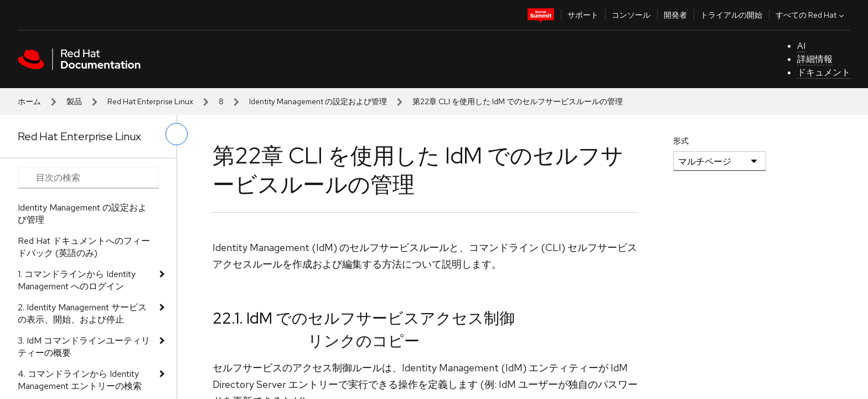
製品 (74, 101)
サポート (583, 15)
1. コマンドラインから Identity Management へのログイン (77, 280)
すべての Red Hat (811, 15)
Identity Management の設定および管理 (318, 101)
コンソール (631, 15)
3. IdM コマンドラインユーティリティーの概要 (84, 347)
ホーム (29, 101)
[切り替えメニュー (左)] (177, 134)
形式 (681, 141)
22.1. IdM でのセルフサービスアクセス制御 (364, 318)
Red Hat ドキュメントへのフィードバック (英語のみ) (84, 247)
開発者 (675, 15)
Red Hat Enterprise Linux (150, 101)
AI (801, 46)
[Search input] (88, 178)
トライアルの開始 (731, 15)
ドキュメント (824, 72)
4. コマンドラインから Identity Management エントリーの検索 (80, 380)
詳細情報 (815, 59)
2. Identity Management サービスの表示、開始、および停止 (82, 313)
